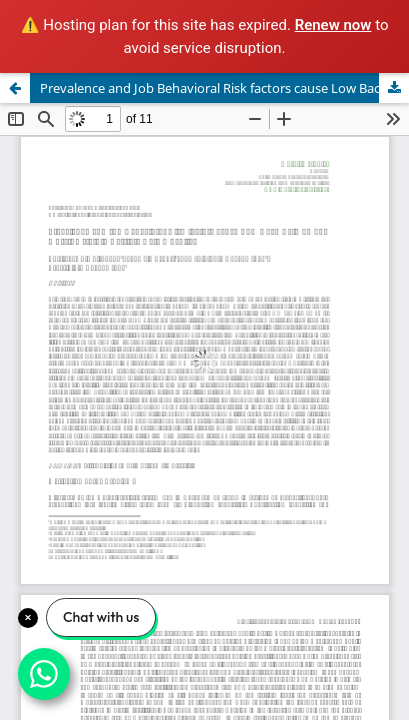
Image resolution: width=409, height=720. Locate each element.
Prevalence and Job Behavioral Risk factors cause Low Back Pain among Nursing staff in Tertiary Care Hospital (224, 88)
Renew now (333, 25)
